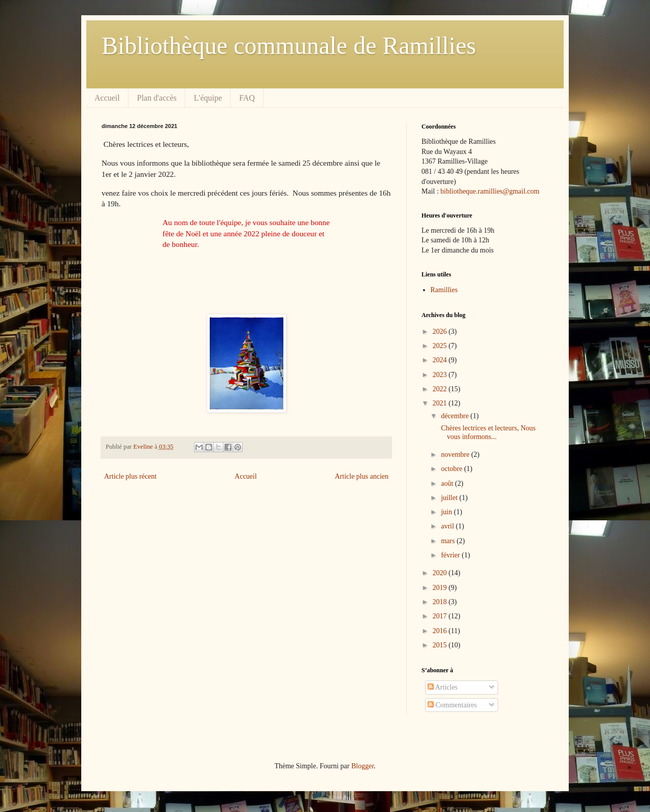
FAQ (247, 98)
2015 (441, 645)
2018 (441, 602)
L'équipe (208, 98)
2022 (441, 389)
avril (448, 526)
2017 (441, 616)
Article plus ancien (362, 476)
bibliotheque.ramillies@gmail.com (490, 191)
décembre (456, 416)
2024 (441, 360)
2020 (441, 573)
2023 (441, 375)
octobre (452, 469)
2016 (441, 631)
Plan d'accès (157, 98)
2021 (441, 403)
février (451, 555)
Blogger (363, 766)
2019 (441, 588)
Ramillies (444, 290)
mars (449, 541)
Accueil (107, 98)
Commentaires (452, 705)
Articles (443, 687)
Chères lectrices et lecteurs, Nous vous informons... (487, 432)
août (448, 483)
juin (447, 512)
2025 (441, 346)
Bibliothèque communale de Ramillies (289, 45)
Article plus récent (130, 476)
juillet (450, 498)
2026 (441, 332)
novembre (456, 455)
